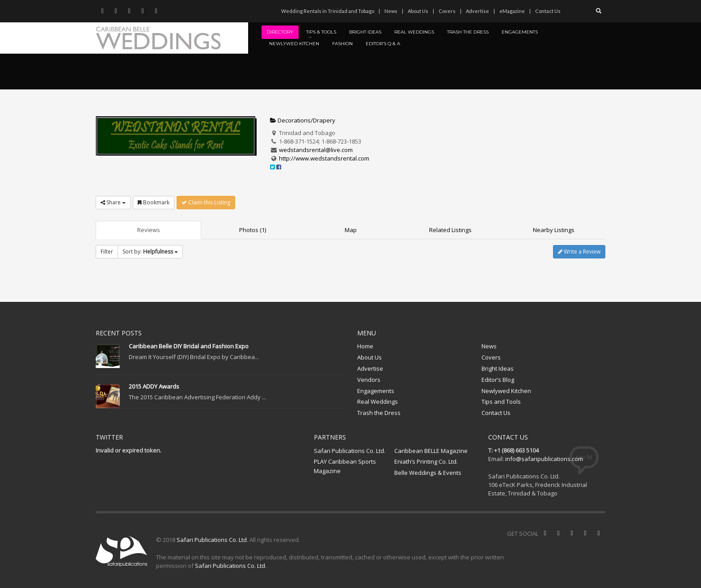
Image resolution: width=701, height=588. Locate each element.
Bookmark (154, 202)
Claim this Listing (206, 202)
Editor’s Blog (498, 380)
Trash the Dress (379, 413)
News (391, 11)
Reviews (149, 230)
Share (113, 202)
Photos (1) (253, 230)
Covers (447, 11)
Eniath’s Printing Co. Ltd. (426, 461)
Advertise (477, 11)
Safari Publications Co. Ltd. (350, 451)
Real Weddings (378, 402)
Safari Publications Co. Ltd (212, 540)
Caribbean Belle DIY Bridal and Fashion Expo (189, 346)
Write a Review (579, 252)
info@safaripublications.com (544, 459)
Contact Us (548, 11)
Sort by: (150, 252)
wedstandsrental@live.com (316, 150)
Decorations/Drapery (303, 120)
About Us (418, 11)
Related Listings (450, 230)
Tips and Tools (501, 402)
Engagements (376, 391)
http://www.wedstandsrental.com (324, 158)
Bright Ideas (498, 368)
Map (351, 230)
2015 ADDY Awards (154, 386)
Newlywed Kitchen (506, 391)
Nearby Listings (554, 230)
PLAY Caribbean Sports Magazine (345, 466)
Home (365, 346)
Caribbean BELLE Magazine (431, 451)
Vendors (369, 380)
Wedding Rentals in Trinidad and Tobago (328, 11)
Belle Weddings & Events (428, 473)
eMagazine (512, 11)
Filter (107, 252)
